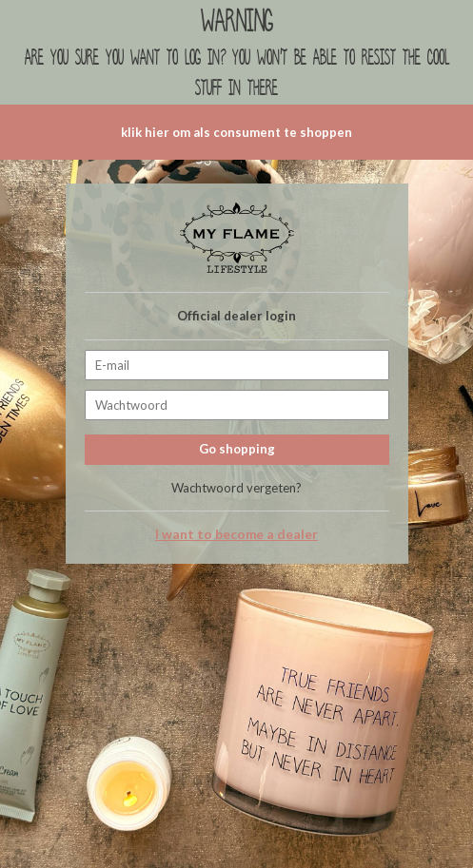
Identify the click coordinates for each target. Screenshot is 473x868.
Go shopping (237, 449)
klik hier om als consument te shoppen (236, 132)
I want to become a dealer (236, 534)
